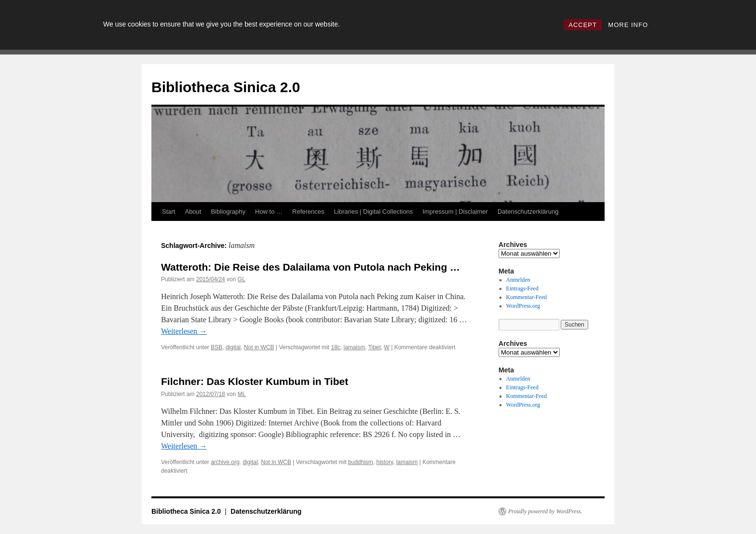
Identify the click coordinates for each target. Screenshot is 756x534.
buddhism (361, 462)
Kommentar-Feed (526, 297)
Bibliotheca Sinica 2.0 (226, 87)
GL (242, 279)
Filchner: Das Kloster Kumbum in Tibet (255, 381)
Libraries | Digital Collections (374, 212)
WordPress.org (523, 306)
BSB (216, 347)
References (308, 212)
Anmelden (518, 280)
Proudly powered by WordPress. (545, 511)
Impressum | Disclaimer (455, 212)
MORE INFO (628, 25)
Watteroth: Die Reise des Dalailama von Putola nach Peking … (310, 267)
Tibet (375, 347)
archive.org (225, 462)
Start (169, 212)
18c (335, 347)
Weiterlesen (184, 331)
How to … (269, 212)
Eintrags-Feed (522, 288)
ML (242, 394)
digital (233, 347)
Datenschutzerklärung (528, 212)
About (193, 212)
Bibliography (228, 212)
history (385, 462)
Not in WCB (259, 347)
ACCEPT (583, 25)
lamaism (355, 347)
